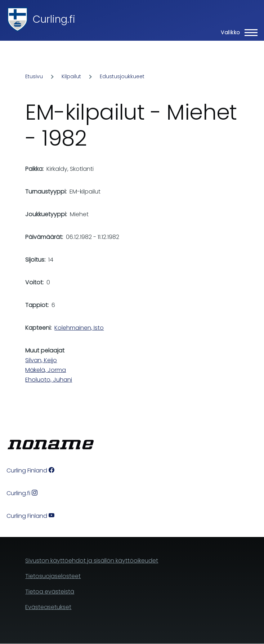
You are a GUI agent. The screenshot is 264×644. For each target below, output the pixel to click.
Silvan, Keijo (41, 360)
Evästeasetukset (48, 607)
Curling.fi (54, 19)
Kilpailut (71, 76)
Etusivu (34, 76)
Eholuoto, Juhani (49, 380)
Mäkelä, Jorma (46, 370)
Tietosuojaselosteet (53, 576)
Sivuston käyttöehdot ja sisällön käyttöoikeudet (92, 561)
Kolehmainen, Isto (79, 328)
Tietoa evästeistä (50, 592)
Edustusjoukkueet (122, 76)
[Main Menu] (237, 32)
